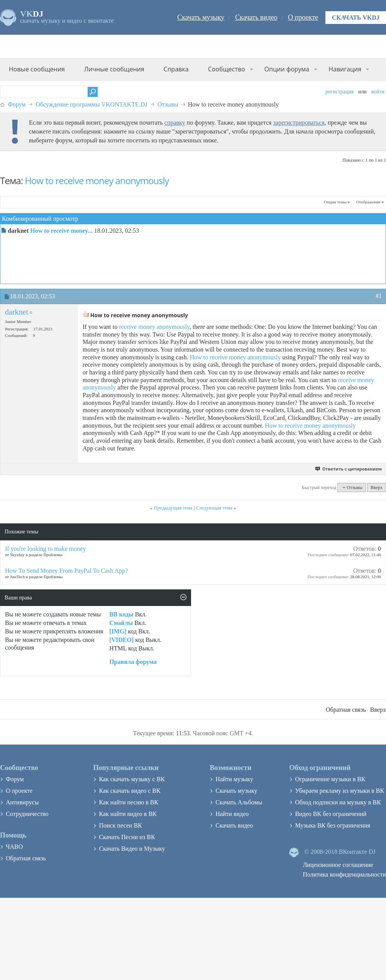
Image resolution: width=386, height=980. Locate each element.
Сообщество (227, 69)
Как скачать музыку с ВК (132, 779)
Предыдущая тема (173, 508)
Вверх (377, 487)
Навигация (345, 69)
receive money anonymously (154, 327)
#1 (379, 296)
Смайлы (121, 623)
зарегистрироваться (299, 123)
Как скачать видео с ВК (130, 791)
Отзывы (168, 104)
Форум (17, 104)
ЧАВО (14, 847)
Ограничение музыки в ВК (330, 779)
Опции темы (335, 202)
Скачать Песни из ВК (127, 837)
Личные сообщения (114, 69)
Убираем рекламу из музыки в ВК (339, 791)
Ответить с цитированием (349, 469)
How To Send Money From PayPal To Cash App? (66, 571)
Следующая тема (214, 508)
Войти (378, 92)
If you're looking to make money (46, 549)
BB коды (121, 614)
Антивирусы (22, 802)
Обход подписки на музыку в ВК (338, 802)
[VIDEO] (121, 640)
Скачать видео (256, 17)
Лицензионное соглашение (338, 865)
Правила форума (133, 662)
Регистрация (340, 92)
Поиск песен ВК (120, 825)
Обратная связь (346, 710)
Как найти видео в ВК (128, 814)
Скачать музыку (201, 17)
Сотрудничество (27, 814)
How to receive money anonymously (97, 180)
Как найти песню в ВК (129, 802)
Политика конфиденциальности (344, 874)
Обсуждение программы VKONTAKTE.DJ (91, 104)
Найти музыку (234, 779)
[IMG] (118, 631)
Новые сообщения (37, 69)
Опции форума (287, 69)
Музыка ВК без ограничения (333, 825)
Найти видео (232, 814)
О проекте (303, 17)
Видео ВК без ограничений (331, 814)
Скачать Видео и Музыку (132, 849)
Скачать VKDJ (356, 18)
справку (175, 123)
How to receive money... (61, 231)
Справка (176, 69)
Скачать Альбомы (239, 802)
